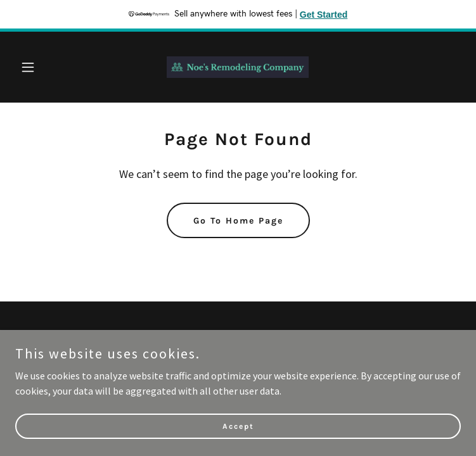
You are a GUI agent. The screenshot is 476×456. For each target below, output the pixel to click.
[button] (48, 67)
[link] (238, 67)
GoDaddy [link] (262, 362)
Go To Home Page (238, 221)
